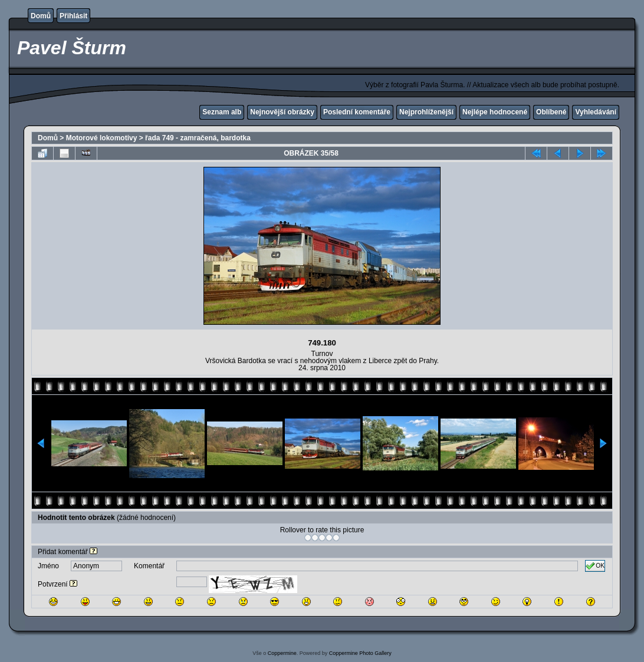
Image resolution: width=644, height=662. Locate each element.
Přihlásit (73, 16)
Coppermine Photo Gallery (360, 653)
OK (595, 566)
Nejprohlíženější (426, 112)
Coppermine (282, 653)
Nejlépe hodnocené (495, 112)
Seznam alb (222, 112)
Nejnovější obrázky (282, 112)
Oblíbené (551, 112)
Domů (41, 16)
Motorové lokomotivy (102, 138)
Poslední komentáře (357, 112)
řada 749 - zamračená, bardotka (198, 138)
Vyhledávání (596, 112)
